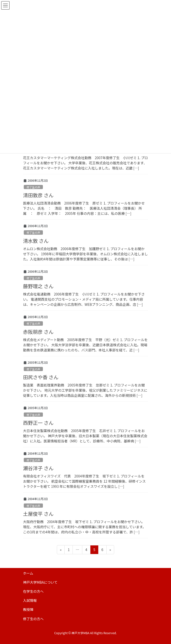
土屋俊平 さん (38, 514)
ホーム (28, 573)
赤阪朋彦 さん (38, 332)
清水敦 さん (36, 241)
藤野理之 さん (38, 286)
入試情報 (30, 600)
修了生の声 (33, 187)
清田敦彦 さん (38, 195)
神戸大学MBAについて (40, 582)
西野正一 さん (38, 423)
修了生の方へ (33, 619)
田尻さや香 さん (41, 377)
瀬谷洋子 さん (38, 468)
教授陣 (28, 609)
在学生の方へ (33, 591)
